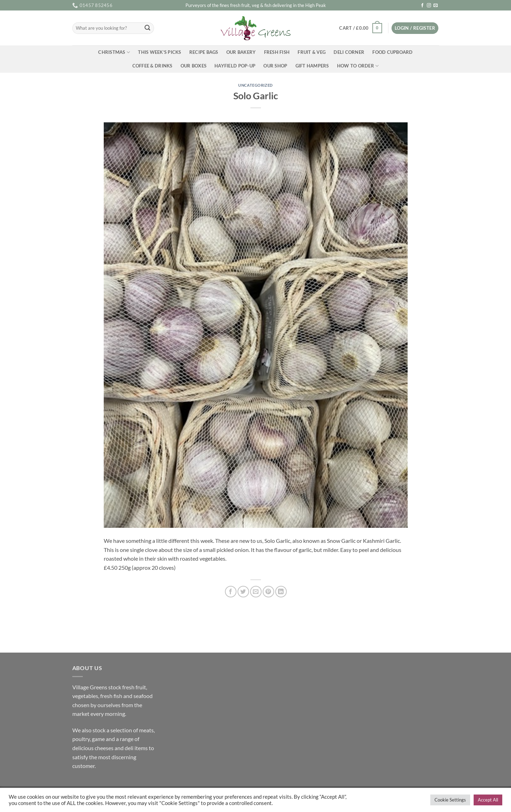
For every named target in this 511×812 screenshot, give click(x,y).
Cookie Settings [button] (450, 800)
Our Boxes (194, 66)
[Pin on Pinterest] (268, 592)
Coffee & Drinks (152, 66)
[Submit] (147, 28)
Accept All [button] (488, 800)
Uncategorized (255, 85)
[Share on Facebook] (231, 592)
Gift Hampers (312, 66)
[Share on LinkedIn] (281, 592)
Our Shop (275, 66)
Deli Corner (349, 52)
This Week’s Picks (159, 52)
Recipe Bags (204, 52)
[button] (361, 28)
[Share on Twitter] (243, 592)
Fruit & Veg (312, 52)
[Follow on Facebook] (422, 6)
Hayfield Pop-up (235, 66)
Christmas (114, 52)
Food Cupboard (392, 52)
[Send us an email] (436, 6)
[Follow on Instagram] (429, 6)
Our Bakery (241, 52)
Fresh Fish (277, 52)
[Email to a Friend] (256, 592)
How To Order (358, 66)
